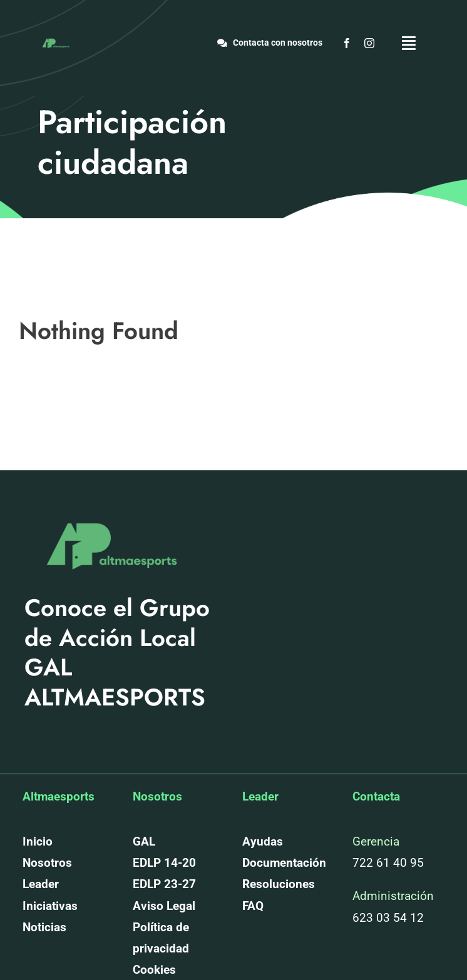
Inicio (38, 841)
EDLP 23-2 (161, 884)
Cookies (154, 970)
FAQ (253, 906)
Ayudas (263, 841)
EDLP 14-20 (164, 863)
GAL (144, 841)
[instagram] (369, 43)
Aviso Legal (164, 906)
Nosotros (47, 863)
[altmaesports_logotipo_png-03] (55, 40)
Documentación (284, 863)
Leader (41, 884)
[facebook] (347, 43)
